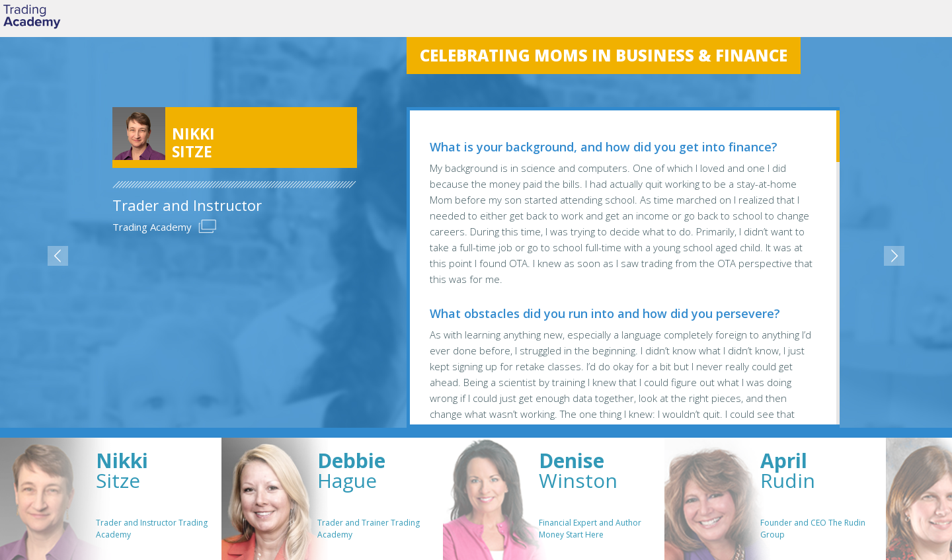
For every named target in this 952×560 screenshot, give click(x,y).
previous (58, 256)
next (894, 256)
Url (207, 226)
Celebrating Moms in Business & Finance (604, 55)
